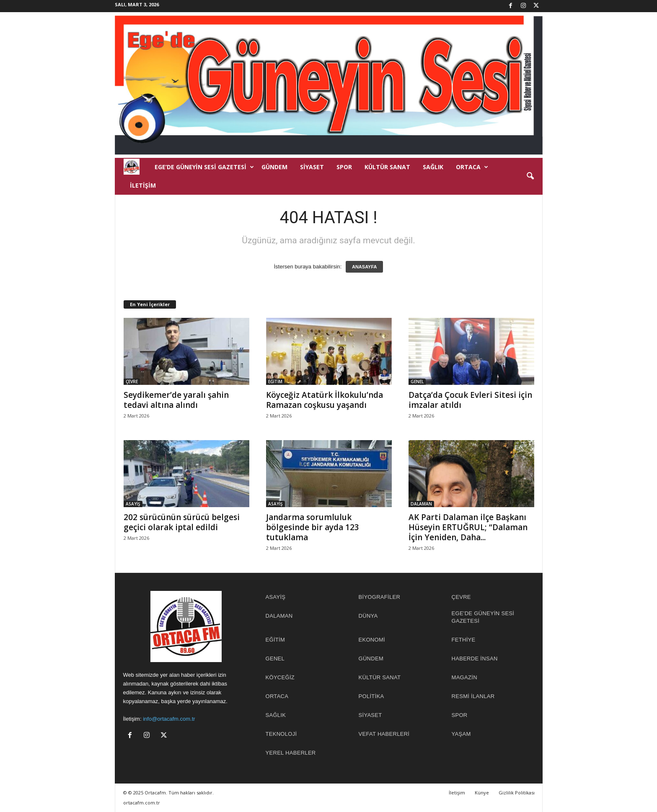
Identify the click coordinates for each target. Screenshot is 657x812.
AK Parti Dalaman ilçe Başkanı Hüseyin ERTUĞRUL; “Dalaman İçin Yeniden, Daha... (468, 527)
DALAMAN (421, 504)
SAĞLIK (433, 167)
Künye (482, 793)
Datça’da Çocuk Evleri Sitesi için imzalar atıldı (470, 400)
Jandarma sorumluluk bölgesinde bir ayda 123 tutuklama (313, 527)
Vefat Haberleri (384, 734)
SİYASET (312, 167)
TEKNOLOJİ (281, 734)
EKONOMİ (372, 640)
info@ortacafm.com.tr (169, 719)
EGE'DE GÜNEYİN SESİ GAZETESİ (483, 617)
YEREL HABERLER (291, 753)
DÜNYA (368, 616)
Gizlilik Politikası (517, 793)
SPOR (344, 167)
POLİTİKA (371, 696)
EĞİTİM (275, 382)
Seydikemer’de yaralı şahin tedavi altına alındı (176, 400)
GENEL (417, 382)
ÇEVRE (132, 382)
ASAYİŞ (133, 504)
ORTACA (472, 167)
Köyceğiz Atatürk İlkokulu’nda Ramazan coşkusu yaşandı (325, 400)
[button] (530, 176)
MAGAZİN (464, 677)
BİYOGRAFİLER (380, 597)
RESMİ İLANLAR (473, 696)
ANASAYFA (365, 267)
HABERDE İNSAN (475, 659)
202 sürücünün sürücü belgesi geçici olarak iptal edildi (182, 522)
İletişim (143, 185)
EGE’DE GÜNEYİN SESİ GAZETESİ (204, 167)
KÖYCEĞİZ (280, 677)
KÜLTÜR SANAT (387, 167)
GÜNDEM (274, 167)
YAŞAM (461, 734)
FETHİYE (464, 640)
